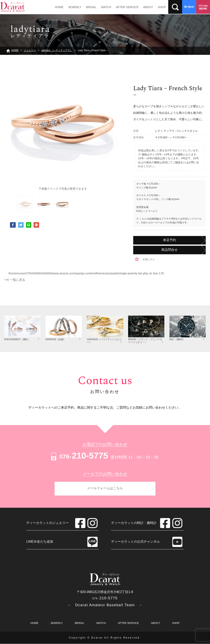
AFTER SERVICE (127, 7)
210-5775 (79, 456)
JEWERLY (74, 7)
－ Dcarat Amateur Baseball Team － (105, 605)
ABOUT (147, 7)
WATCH (106, 7)
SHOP (161, 7)
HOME (59, 7)
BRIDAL (91, 7)
